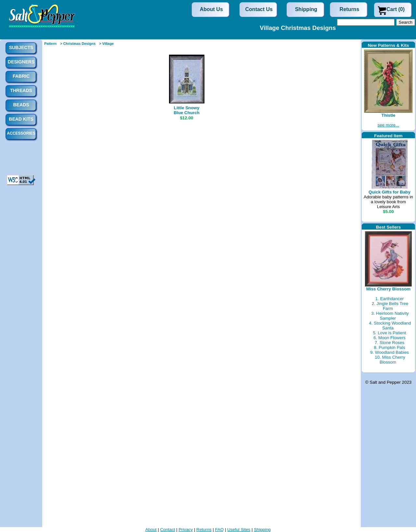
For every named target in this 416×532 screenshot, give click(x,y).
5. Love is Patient (389, 333)
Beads (21, 105)
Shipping (306, 9)
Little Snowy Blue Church (186, 110)
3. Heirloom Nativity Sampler (390, 316)
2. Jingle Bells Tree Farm (390, 306)
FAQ (220, 530)
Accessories (21, 133)
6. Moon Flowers (390, 338)
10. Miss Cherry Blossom (390, 360)
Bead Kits (21, 119)
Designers (21, 62)
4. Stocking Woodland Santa (390, 326)
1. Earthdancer (390, 299)
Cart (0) (396, 9)
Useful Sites (239, 530)
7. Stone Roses (390, 343)
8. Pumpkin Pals (389, 347)
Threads (21, 90)
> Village (106, 44)
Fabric (21, 76)
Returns (349, 9)
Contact (168, 530)
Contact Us (259, 9)
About (151, 530)
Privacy (186, 530)
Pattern (50, 44)
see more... (389, 125)
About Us (211, 9)
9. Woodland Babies (390, 352)
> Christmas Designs (78, 44)
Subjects (21, 47)
